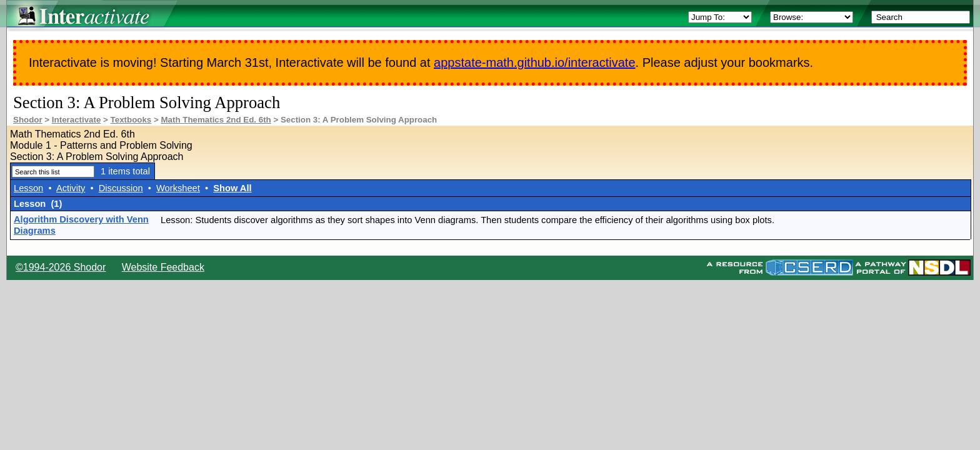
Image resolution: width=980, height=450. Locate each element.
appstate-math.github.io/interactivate (534, 62)
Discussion (121, 188)
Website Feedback (163, 267)
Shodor (28, 120)
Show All (232, 188)
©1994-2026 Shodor (61, 267)
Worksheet (178, 188)
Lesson (28, 188)
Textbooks (131, 120)
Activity (71, 188)
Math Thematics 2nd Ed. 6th (216, 120)
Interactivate (77, 120)
